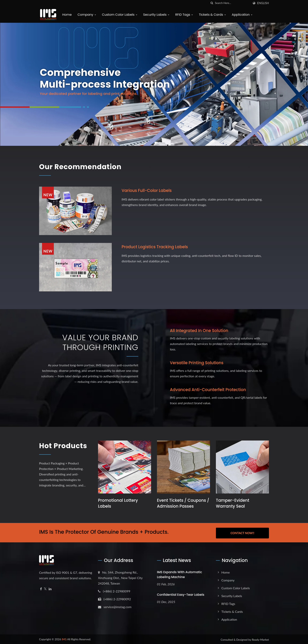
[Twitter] (45, 588)
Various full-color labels (148, 190)
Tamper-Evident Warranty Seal (233, 503)
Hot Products (58, 450)
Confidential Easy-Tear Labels (181, 594)
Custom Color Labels (119, 15)
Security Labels (155, 15)
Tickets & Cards (211, 15)
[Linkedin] (50, 588)
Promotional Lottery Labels (118, 503)
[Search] (232, 3)
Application (241, 15)
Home (66, 15)
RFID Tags (183, 15)
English (263, 3)
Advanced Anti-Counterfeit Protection (209, 389)
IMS (64, 638)
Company (86, 15)
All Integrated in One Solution (200, 331)
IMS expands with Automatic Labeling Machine (180, 574)
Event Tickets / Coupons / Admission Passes (182, 503)
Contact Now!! (242, 532)
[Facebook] (41, 588)
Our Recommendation (86, 166)
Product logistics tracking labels (156, 247)
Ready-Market (260, 639)
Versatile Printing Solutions (198, 363)
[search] (212, 3)
